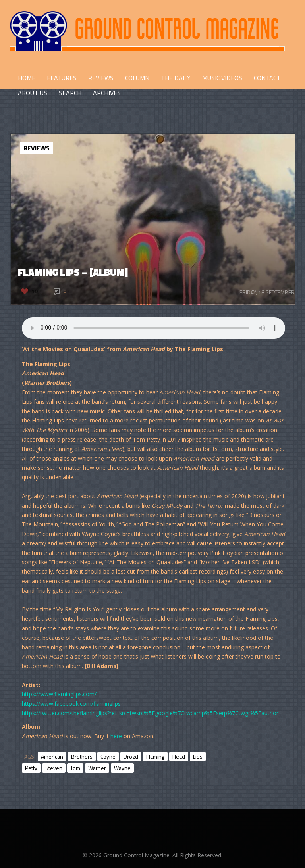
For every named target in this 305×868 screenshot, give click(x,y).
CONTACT (267, 78)
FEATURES (62, 78)
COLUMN (137, 78)
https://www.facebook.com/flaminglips (71, 704)
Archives (107, 93)
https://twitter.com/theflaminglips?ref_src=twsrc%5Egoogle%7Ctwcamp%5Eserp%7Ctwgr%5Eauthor (150, 713)
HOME (27, 78)
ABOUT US (33, 93)
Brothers (82, 756)
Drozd (131, 756)
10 (35, 291)
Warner (97, 768)
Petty (31, 768)
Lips (198, 756)
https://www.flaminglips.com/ (59, 694)
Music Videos (222, 78)
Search (70, 93)
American (52, 756)
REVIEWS (101, 78)
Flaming (155, 756)
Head (179, 756)
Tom (75, 768)
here (116, 736)
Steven (54, 768)
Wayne (122, 768)
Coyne (108, 756)
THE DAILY (176, 78)
